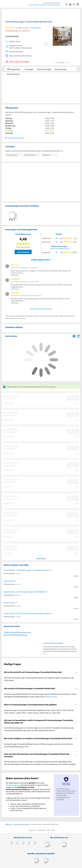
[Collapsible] (76, 672)
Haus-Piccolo (9, 603)
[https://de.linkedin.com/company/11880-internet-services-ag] (34, 843)
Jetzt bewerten (23, 252)
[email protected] (51, 697)
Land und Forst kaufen (53, 643)
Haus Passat (9, 581)
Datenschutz (41, 830)
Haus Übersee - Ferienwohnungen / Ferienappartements (26, 570)
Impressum (32, 830)
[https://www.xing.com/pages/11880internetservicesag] (29, 843)
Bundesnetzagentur (13, 785)
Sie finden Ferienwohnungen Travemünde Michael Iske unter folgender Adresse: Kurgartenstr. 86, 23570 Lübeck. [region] (39, 679)
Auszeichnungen (44, 69)
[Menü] (79, 4)
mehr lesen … (16, 275)
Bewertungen (61, 69)
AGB (48, 830)
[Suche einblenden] (67, 4)
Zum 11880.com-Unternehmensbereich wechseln (45, 5)
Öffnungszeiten (14, 69)
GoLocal (24, 268)
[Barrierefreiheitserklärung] (75, 4)
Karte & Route (13, 74)
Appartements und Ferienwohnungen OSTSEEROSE (24, 592)
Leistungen (29, 69)
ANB (53, 830)
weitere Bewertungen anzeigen (41, 309)
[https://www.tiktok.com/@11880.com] (17, 843)
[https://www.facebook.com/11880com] (11, 843)
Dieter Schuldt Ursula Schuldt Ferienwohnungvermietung (27, 613)
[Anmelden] (71, 4)
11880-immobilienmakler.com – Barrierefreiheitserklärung (18, 634)
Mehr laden (41, 558)
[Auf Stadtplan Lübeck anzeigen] (78, 336)
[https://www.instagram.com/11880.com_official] (23, 843)
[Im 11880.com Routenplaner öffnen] (74, 336)
